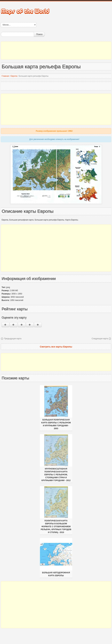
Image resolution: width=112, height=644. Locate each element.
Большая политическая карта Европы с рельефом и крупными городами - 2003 (56, 424)
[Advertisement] (56, 50)
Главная (5, 76)
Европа (14, 76)
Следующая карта (100, 339)
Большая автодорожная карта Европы (56, 574)
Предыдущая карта (13, 339)
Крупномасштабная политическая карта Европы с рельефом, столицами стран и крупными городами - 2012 (56, 475)
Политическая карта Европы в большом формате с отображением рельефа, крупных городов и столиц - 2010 (56, 527)
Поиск (39, 34)
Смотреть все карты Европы (56, 347)
